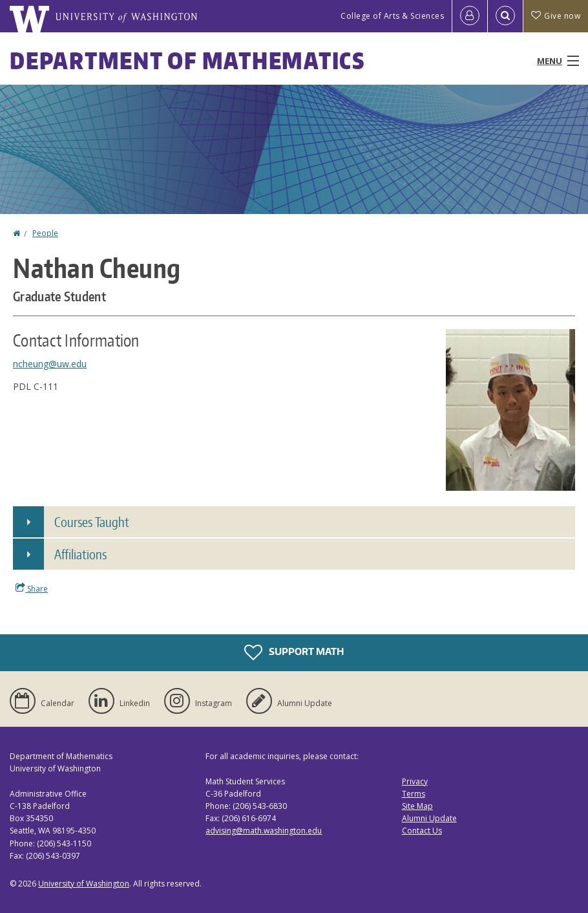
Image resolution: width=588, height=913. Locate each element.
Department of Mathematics (187, 60)
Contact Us (422, 831)
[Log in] (470, 16)
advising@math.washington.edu (264, 831)
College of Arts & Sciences (392, 16)
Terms (414, 794)
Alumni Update (429, 818)
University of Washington (84, 884)
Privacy (415, 781)
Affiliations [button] (80, 554)
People (45, 233)
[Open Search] (505, 16)
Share (32, 588)
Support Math (294, 652)
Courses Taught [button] (92, 522)
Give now (556, 16)
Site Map (417, 806)
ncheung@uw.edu (50, 364)
